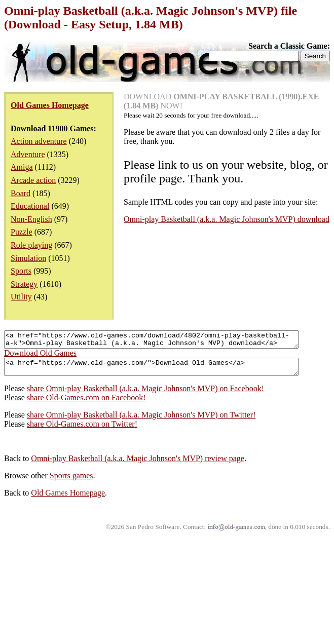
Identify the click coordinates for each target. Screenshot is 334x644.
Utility (21, 297)
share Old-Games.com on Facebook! (86, 404)
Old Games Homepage (68, 499)
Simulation (28, 258)
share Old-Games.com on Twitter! (82, 430)
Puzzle (22, 232)
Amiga (22, 167)
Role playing (31, 245)
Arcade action (33, 180)
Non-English (31, 219)
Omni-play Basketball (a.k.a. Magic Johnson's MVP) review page (138, 464)
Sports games (71, 482)
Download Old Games (40, 356)
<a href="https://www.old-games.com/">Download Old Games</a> (169, 371)
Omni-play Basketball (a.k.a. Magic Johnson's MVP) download (227, 219)
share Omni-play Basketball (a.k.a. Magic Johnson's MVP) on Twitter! (141, 421)
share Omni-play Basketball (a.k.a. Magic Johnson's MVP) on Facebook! (145, 394)
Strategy (24, 284)
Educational (30, 206)
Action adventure (39, 141)
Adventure (28, 154)
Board (21, 193)
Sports (21, 271)
